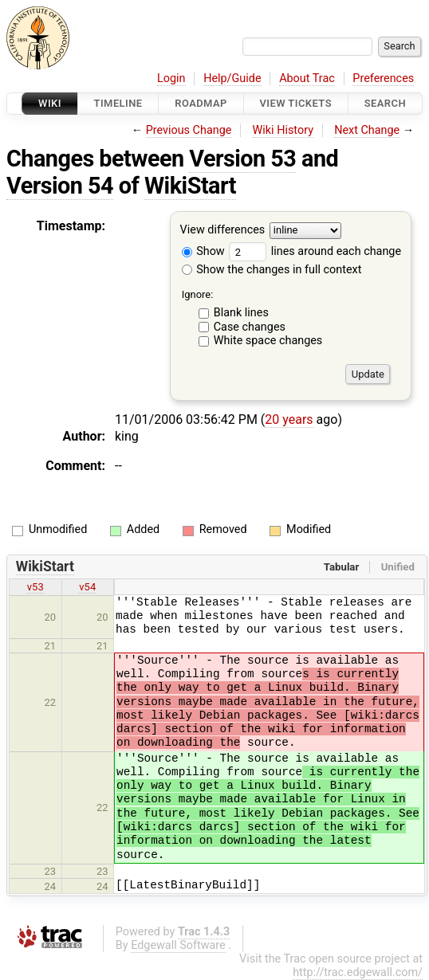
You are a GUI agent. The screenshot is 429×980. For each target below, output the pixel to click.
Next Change (367, 130)
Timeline (118, 103)
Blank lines (241, 313)
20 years (289, 419)
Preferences (383, 78)
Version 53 (242, 159)
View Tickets (296, 103)
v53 (35, 587)
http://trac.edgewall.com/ (358, 972)
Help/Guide (232, 78)
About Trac (307, 78)
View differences (223, 231)
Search (385, 103)
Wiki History (283, 130)
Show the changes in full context (272, 270)
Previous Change (189, 130)
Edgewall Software (178, 945)
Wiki (50, 103)
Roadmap (201, 103)
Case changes (250, 327)
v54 (87, 587)
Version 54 (60, 186)
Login (171, 78)
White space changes (268, 341)
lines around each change (315, 251)
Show (203, 251)
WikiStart (190, 186)
